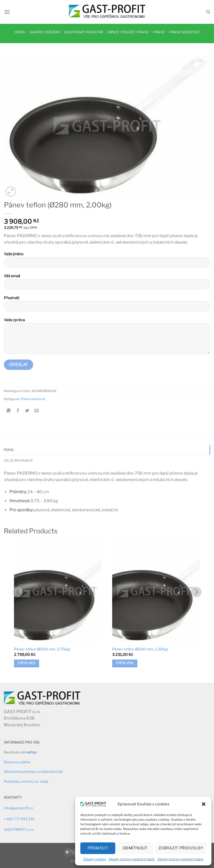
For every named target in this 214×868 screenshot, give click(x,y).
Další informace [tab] (18, 460)
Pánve (159, 32)
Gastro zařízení (45, 32)
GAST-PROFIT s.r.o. (19, 829)
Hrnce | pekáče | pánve (128, 32)
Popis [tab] (9, 450)
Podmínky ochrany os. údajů (26, 781)
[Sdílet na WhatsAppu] (9, 411)
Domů (20, 32)
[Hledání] (208, 12)
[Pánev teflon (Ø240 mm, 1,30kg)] (156, 591)
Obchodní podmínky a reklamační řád (33, 772)
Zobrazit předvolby (181, 848)
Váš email (107, 284)
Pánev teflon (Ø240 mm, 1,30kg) (140, 649)
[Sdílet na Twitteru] (27, 411)
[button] (204, 804)
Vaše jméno (107, 262)
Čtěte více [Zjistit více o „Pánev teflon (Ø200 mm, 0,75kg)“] (27, 663)
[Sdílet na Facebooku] (18, 411)
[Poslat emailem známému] (37, 411)
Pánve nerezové (184, 32)
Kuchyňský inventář (84, 32)
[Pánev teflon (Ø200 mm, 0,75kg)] (58, 591)
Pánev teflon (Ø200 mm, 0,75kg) (42, 649)
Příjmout (98, 848)
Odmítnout (135, 848)
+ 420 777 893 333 (19, 819)
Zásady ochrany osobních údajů (132, 859)
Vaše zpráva (107, 338)
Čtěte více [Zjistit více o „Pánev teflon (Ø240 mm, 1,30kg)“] (125, 663)
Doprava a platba (17, 762)
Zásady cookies (95, 859)
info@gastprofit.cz (18, 808)
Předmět (107, 306)
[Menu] (7, 12)
